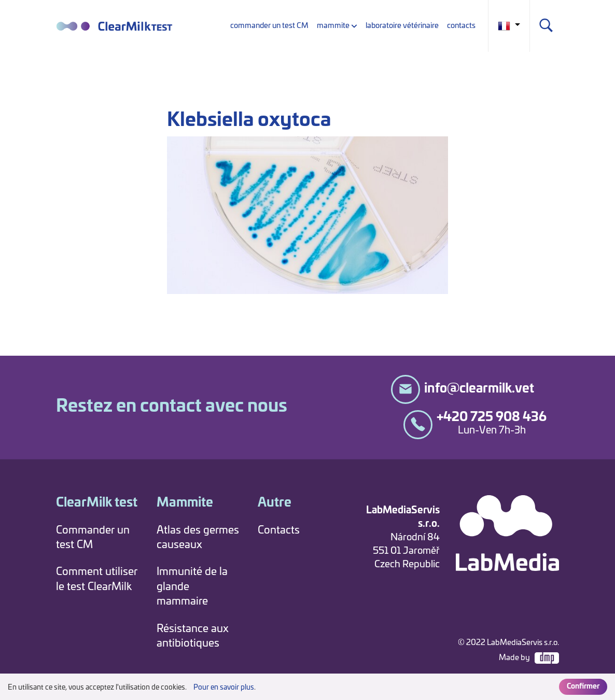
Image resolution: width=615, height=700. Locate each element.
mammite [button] (333, 26)
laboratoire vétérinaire (402, 26)
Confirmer (583, 687)
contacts (461, 26)
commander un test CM (269, 26)
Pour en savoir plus (224, 688)
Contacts (279, 530)
